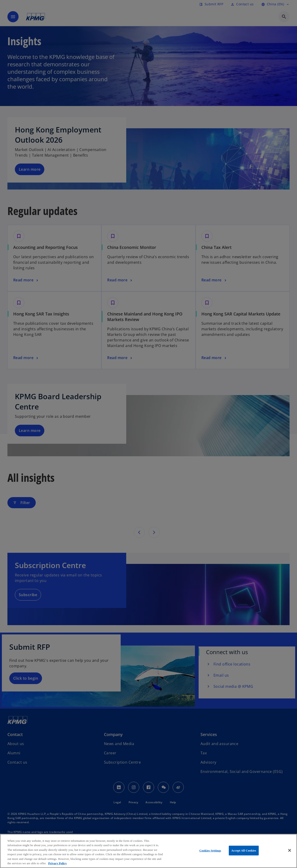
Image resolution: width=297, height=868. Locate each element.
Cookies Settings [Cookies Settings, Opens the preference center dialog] (210, 850)
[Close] (290, 850)
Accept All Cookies (244, 850)
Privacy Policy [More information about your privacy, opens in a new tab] (58, 863)
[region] (148, 851)
